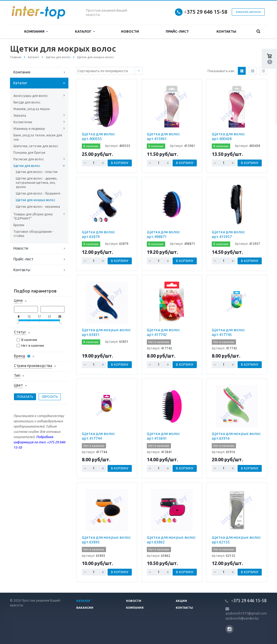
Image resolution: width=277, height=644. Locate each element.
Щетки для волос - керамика (38, 207)
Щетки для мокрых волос (36, 200)
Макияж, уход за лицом (32, 109)
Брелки (19, 225)
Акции (181, 601)
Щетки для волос (27, 166)
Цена (18, 300)
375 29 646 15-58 (206, 12)
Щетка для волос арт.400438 (228, 136)
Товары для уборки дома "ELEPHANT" (33, 216)
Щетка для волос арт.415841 (163, 436)
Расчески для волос (29, 159)
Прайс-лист (177, 31)
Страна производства (33, 366)
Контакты (226, 31)
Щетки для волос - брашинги (38, 193)
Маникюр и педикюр (29, 129)
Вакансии (85, 608)
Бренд (20, 356)
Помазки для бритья (29, 153)
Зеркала (20, 115)
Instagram (230, 629)
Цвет (18, 385)
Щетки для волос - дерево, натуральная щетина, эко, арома (37, 183)
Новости (130, 31)
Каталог (85, 31)
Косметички (23, 122)
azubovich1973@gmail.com (246, 613)
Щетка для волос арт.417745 (228, 332)
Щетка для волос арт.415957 (228, 234)
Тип (17, 375)
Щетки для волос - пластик (37, 172)
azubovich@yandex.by (242, 618)
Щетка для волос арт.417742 (163, 332)
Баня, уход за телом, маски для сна (38, 137)
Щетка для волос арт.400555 (98, 136)
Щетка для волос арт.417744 (98, 436)
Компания (36, 31)
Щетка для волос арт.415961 (163, 136)
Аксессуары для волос (31, 96)
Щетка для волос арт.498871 (163, 234)
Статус (20, 332)
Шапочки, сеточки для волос (36, 146)
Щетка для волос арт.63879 (98, 234)
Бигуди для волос (27, 102)
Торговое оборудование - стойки (34, 234)
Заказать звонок (248, 12)
